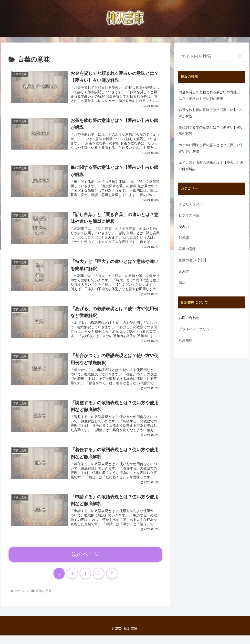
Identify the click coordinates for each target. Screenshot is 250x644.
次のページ (86, 562)
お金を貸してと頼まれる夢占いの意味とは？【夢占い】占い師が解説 (209, 95)
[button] (240, 56)
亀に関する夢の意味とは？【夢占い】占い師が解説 (211, 131)
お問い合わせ (189, 318)
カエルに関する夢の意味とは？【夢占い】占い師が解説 (211, 148)
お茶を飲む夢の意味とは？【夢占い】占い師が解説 (211, 113)
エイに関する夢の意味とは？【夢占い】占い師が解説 (211, 166)
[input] (211, 56)
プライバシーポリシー (196, 329)
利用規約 (186, 340)
